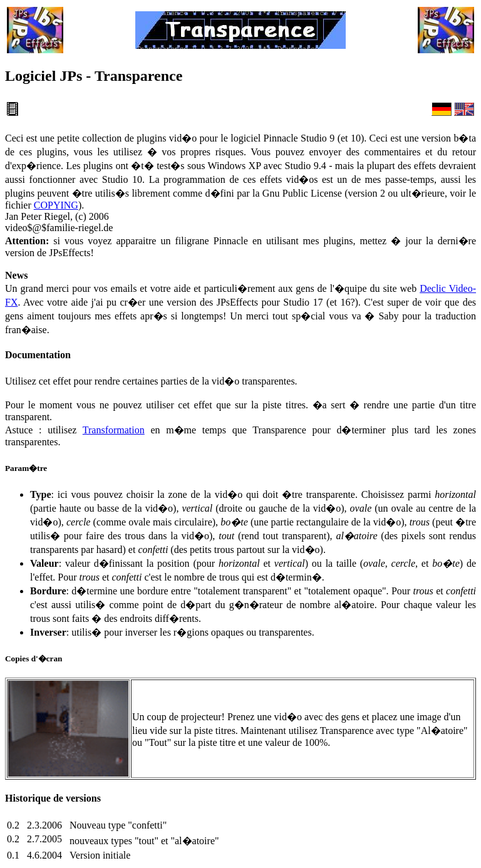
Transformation (114, 430)
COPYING (56, 205)
